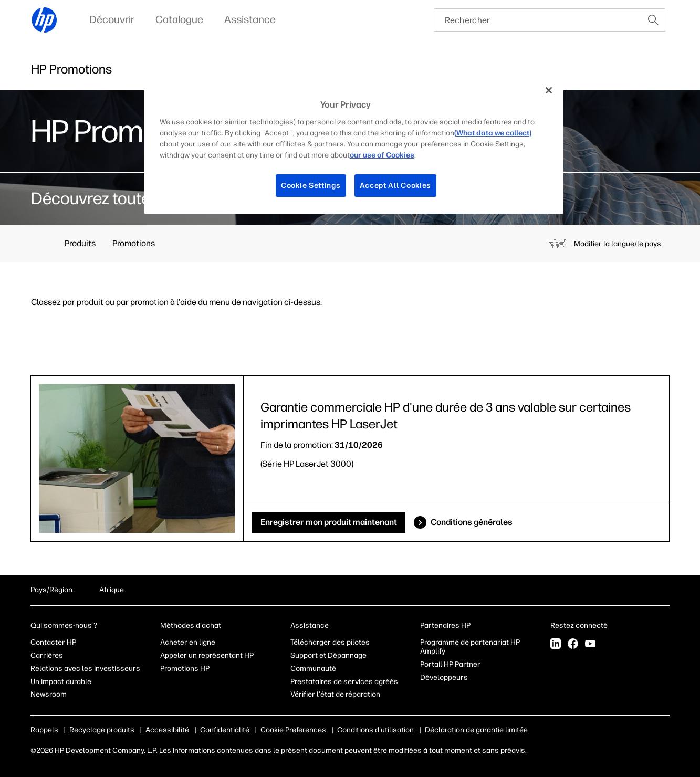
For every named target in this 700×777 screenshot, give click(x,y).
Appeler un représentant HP (207, 655)
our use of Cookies (382, 155)
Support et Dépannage (328, 655)
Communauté (313, 669)
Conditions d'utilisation (375, 730)
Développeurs (445, 678)
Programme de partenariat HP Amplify (470, 647)
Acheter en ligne (188, 642)
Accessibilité (167, 730)
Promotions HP (185, 669)
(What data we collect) (493, 133)
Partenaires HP (445, 626)
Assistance (310, 626)
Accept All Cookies (396, 186)
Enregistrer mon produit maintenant (329, 522)
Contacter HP (53, 642)
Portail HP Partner (450, 664)
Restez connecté (580, 626)
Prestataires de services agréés (344, 682)
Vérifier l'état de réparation (335, 694)
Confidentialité (225, 730)
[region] (354, 146)
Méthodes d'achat (191, 626)
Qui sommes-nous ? (64, 626)
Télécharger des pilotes (330, 642)
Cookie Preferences (293, 730)
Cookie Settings (311, 186)
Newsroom (49, 694)
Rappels (44, 730)
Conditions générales (472, 522)
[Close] (549, 90)
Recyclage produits (102, 730)
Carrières (47, 655)
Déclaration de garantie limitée (476, 730)
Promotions (134, 243)
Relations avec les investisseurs (85, 669)
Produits (80, 243)
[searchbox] (538, 20)
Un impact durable (61, 682)
